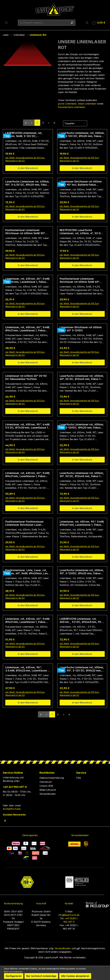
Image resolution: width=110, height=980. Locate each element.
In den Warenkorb (28, 168)
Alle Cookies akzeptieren (75, 976)
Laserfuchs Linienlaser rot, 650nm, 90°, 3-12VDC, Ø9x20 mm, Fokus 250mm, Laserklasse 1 (82, 426)
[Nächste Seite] (49, 123)
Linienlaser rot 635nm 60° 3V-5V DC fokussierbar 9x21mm (26, 377)
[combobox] (43, 23)
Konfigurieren (14, 976)
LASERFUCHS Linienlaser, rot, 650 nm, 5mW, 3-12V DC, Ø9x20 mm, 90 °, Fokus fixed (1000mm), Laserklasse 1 (24, 135)
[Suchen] (72, 23)
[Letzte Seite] (54, 123)
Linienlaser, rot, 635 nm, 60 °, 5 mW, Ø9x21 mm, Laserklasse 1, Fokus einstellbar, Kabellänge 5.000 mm (28, 620)
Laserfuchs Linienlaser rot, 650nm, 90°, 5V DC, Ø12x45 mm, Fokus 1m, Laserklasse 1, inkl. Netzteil (82, 475)
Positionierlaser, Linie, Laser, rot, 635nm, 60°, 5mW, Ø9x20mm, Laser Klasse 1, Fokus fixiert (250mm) (28, 572)
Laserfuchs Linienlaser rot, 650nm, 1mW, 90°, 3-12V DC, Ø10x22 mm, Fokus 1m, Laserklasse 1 (82, 669)
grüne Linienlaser (67, 104)
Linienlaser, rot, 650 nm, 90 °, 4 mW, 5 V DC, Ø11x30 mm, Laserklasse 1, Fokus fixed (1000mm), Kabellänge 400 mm (28, 426)
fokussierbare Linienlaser (72, 107)
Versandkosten (48, 794)
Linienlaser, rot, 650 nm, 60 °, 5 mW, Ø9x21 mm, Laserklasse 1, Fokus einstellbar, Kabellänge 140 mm (28, 329)
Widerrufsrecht (48, 790)
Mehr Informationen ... (14, 972)
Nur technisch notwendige (41, 976)
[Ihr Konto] (87, 23)
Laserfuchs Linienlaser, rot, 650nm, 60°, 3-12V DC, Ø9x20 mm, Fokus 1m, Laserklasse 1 (82, 135)
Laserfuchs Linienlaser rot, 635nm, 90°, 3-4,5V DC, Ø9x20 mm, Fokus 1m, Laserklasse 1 (27, 183)
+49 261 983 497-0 (15, 787)
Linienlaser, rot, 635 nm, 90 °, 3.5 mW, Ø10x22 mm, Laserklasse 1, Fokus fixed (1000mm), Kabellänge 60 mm (27, 669)
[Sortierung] (75, 123)
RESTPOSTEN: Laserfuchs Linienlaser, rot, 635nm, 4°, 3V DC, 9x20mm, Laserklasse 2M (81, 232)
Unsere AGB (46, 786)
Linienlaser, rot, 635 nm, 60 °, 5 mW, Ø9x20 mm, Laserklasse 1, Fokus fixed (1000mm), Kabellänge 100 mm (28, 280)
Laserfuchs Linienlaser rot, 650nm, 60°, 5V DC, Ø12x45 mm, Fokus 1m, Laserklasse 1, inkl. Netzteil (82, 377)
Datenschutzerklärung (52, 778)
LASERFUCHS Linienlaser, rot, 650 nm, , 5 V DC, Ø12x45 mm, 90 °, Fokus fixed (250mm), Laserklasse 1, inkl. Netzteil (81, 620)
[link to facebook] (5, 821)
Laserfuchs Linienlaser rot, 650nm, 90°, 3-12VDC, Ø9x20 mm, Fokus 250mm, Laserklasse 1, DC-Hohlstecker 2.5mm (82, 572)
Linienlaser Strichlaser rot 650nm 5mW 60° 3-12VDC (81, 329)
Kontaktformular (12, 809)
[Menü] (6, 23)
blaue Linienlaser (87, 104)
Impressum (46, 782)
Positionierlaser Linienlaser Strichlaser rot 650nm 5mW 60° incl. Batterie (79, 280)
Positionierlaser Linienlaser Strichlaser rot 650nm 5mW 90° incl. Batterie (25, 232)
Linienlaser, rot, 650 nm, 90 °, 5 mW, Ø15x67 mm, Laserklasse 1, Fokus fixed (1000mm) (82, 523)
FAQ (79, 778)
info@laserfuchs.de (69, 915)
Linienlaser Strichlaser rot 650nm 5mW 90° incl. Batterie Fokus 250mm (81, 183)
